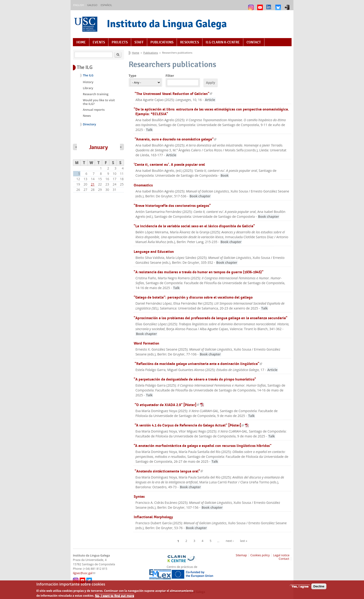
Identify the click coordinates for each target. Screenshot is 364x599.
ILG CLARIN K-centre (223, 42)
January (98, 147)
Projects (120, 42)
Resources (190, 42)
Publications (162, 42)
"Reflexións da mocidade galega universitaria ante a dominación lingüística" (198, 364)
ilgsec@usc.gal (84, 573)
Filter (170, 76)
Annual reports (94, 110)
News (87, 116)
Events (99, 42)
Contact (254, 42)
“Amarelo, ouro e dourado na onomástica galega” (175, 139)
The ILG (88, 75)
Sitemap (241, 555)
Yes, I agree (300, 588)
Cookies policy (260, 555)
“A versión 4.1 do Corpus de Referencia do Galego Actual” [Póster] (192, 425)
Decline (319, 588)
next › (230, 541)
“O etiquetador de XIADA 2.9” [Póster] (169, 405)
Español (106, 5)
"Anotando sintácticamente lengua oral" (169, 471)
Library (88, 88)
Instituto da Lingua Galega (167, 24)
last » (244, 541)
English (78, 5)
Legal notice (281, 555)
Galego (92, 5)
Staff (139, 42)
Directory (89, 124)
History (88, 82)
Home (81, 42)
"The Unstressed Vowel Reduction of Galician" (173, 94)
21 (93, 184)
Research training (96, 94)
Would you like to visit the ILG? (99, 102)
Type (132, 76)
